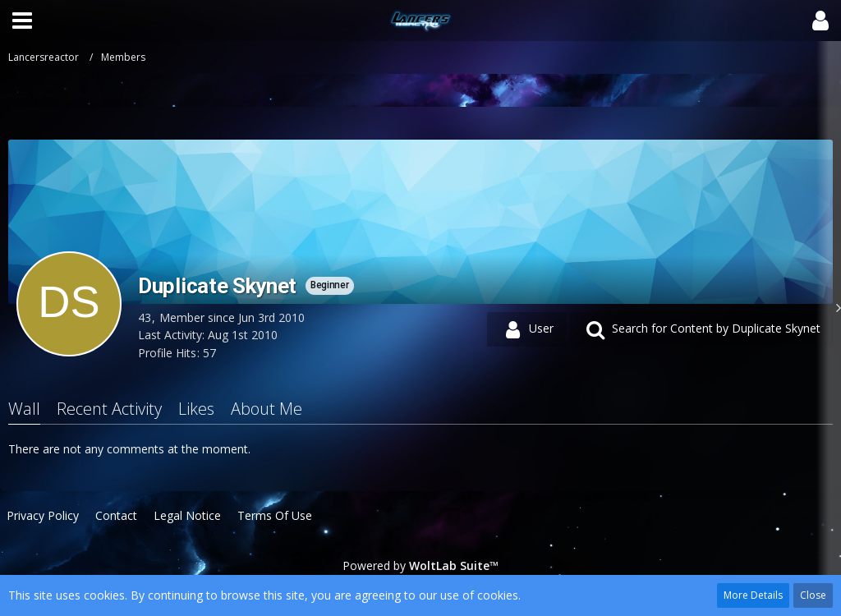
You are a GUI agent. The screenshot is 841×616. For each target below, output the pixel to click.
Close (813, 595)
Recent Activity (109, 409)
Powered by (420, 565)
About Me (267, 409)
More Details (753, 595)
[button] (22, 21)
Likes (196, 409)
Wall (24, 409)
